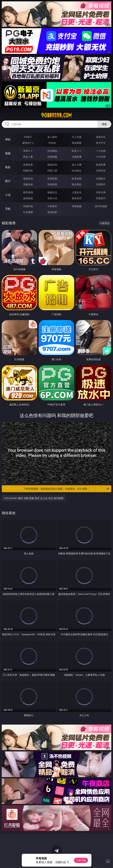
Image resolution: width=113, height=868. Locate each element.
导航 (8, 209)
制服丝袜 (28, 170)
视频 (8, 153)
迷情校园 (28, 198)
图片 (8, 181)
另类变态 (101, 170)
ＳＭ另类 (101, 157)
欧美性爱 (101, 165)
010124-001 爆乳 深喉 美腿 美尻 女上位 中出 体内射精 (34, 498)
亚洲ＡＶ (28, 151)
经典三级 (52, 170)
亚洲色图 (52, 178)
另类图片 (101, 184)
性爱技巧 (101, 198)
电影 (8, 167)
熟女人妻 (28, 157)
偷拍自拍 (52, 165)
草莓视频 (77, 206)
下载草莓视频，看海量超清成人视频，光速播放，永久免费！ (67, 489)
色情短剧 (52, 212)
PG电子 (28, 137)
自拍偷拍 (52, 151)
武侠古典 (101, 192)
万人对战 (77, 137)
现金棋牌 (77, 143)
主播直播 (77, 157)
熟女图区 (77, 184)
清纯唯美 (52, 184)
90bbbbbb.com (56, 115)
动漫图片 (101, 178)
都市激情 (28, 192)
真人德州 (52, 137)
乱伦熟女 (77, 170)
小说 (8, 195)
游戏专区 (101, 137)
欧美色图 (77, 178)
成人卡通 (77, 165)
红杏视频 (28, 212)
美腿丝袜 (28, 184)
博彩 (8, 139)
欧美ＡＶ (77, 151)
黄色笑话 (77, 198)
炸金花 (52, 143)
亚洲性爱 (28, 165)
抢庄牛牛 (101, 143)
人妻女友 (77, 192)
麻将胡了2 (28, 143)
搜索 (104, 124)
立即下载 (81, 860)
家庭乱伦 (52, 192)
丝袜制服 (52, 157)
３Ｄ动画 (101, 151)
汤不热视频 (101, 206)
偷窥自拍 (28, 178)
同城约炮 (28, 206)
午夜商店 (52, 206)
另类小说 (52, 198)
